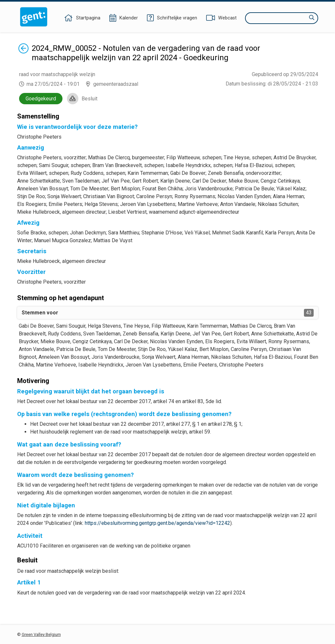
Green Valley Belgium (41, 634)
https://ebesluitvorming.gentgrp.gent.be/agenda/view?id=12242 (157, 523)
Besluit (89, 99)
